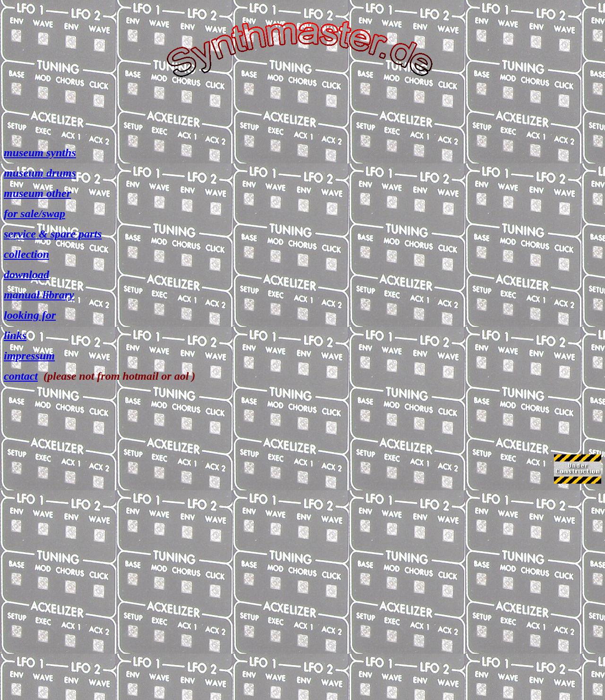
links (15, 335)
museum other (37, 193)
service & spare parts (53, 234)
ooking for (31, 315)
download (26, 274)
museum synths (40, 153)
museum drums (40, 173)
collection (26, 254)
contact (21, 376)
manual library (39, 295)
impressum (29, 356)
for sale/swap (35, 213)
